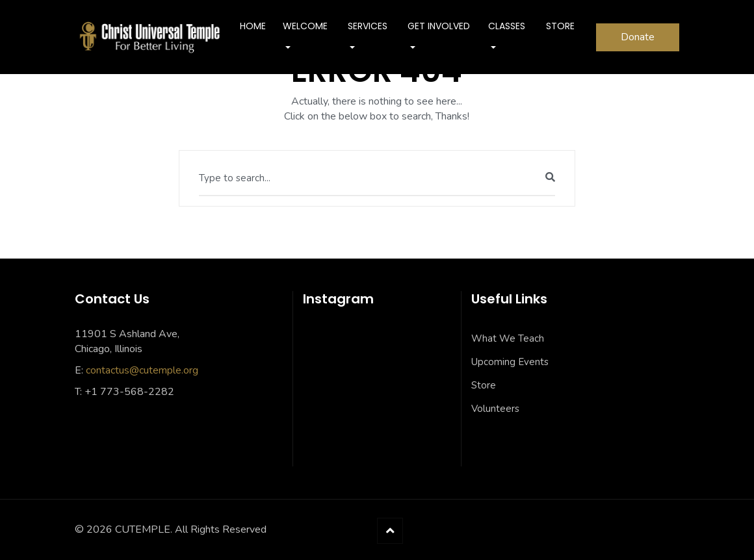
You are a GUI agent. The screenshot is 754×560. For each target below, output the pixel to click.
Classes (507, 26)
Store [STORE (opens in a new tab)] (560, 26)
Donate (638, 37)
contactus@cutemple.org (142, 370)
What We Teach (508, 338)
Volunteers (495, 409)
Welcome (305, 26)
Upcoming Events (510, 362)
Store (484, 385)
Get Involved (439, 26)
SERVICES (368, 26)
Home (253, 26)
